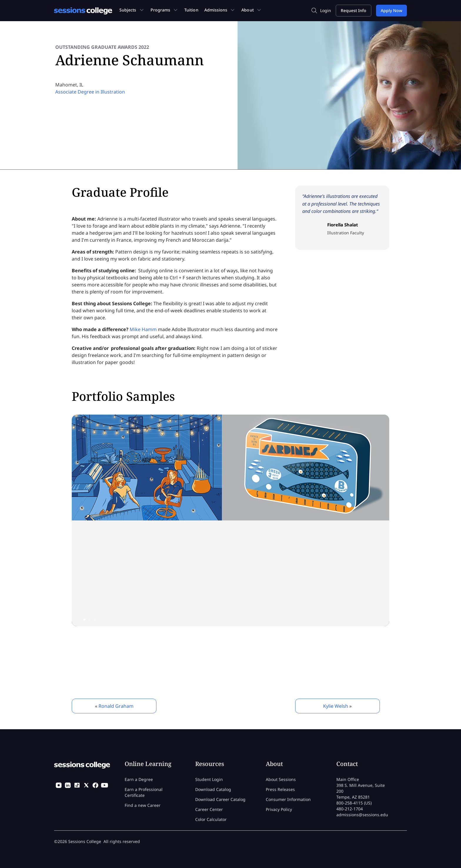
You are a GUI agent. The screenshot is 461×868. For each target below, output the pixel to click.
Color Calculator (211, 819)
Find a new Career (143, 805)
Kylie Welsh (336, 706)
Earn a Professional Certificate (144, 792)
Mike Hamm (143, 329)
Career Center (209, 809)
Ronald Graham (116, 706)
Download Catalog (213, 789)
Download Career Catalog (220, 799)
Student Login (209, 779)
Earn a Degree (139, 779)
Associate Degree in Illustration (90, 92)
